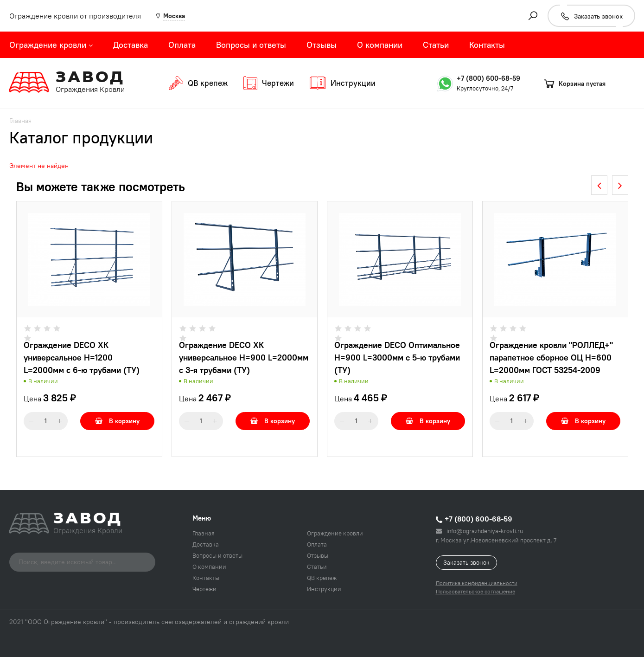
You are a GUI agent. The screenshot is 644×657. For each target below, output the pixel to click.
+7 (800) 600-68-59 (488, 78)
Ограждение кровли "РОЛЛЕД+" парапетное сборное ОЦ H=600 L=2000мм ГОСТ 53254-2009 (551, 357)
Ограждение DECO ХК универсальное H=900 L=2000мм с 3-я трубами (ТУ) (244, 357)
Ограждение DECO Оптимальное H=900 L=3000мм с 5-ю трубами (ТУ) (397, 357)
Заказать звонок (466, 562)
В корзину (117, 421)
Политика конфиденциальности (477, 583)
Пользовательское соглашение (475, 591)
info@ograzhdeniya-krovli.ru (479, 531)
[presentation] (599, 185)
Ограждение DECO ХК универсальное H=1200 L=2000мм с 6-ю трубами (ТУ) (82, 357)
